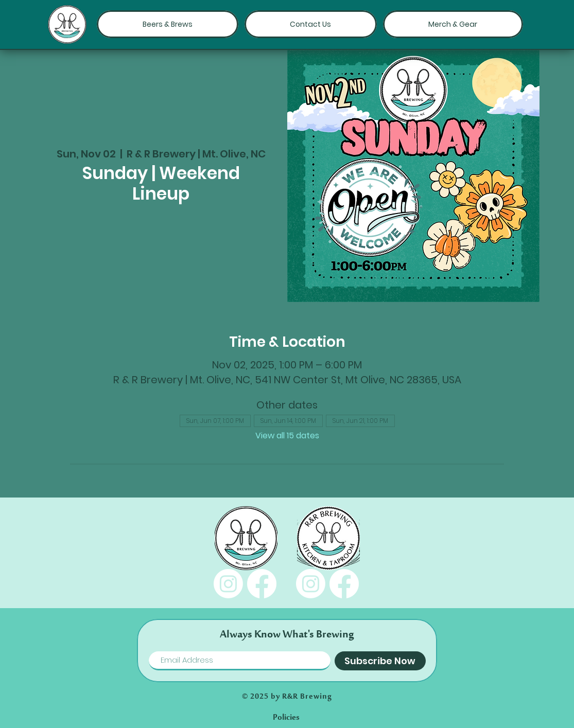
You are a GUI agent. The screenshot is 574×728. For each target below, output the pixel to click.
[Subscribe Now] (380, 661)
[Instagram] (228, 584)
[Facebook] (262, 584)
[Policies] (286, 718)
